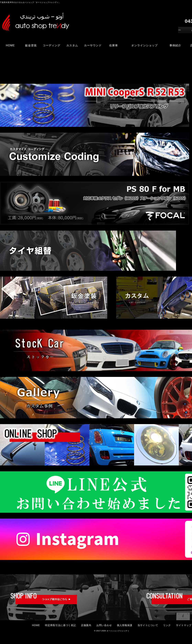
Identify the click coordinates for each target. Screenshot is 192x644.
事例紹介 (175, 45)
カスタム (72, 45)
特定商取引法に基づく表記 (61, 625)
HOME (10, 45)
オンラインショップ (144, 45)
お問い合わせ (104, 625)
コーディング (52, 45)
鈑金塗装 (31, 45)
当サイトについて (148, 625)
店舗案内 (86, 625)
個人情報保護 (125, 625)
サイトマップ (184, 625)
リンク (167, 625)
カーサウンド (93, 45)
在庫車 (114, 45)
